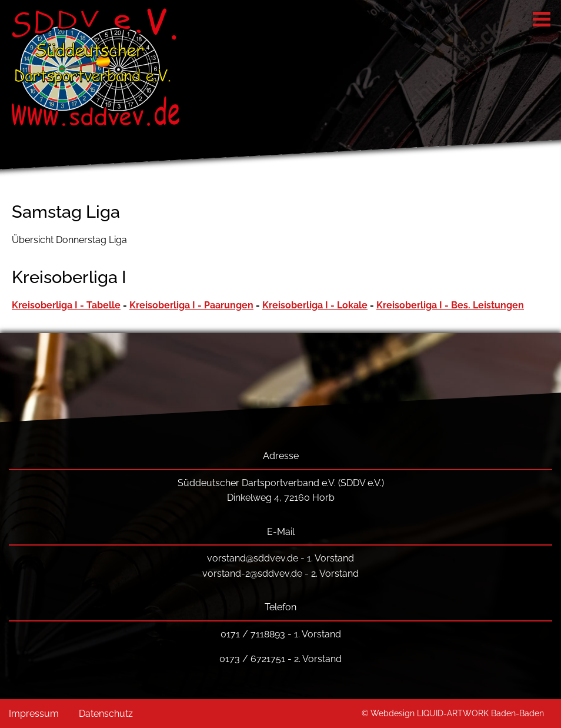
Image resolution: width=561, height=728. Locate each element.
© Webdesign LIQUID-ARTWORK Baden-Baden (453, 713)
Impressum (34, 714)
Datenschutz (106, 714)
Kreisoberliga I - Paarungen (191, 305)
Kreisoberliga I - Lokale (315, 305)
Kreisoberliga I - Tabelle (66, 305)
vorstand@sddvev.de (253, 558)
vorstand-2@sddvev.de (252, 574)
